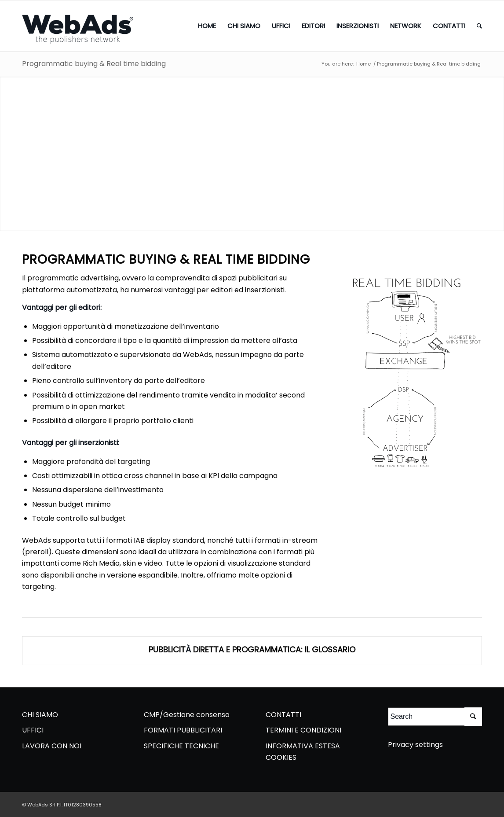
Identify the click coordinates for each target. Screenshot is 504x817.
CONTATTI (283, 715)
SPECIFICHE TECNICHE (181, 746)
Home (363, 64)
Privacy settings (415, 745)
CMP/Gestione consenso (187, 715)
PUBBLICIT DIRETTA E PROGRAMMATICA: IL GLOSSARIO (252, 650)
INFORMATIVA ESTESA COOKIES (303, 752)
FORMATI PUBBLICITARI (183, 730)
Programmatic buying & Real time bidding (94, 64)
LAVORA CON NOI (52, 746)
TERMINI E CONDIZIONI (303, 730)
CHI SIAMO (40, 715)
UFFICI (33, 730)
